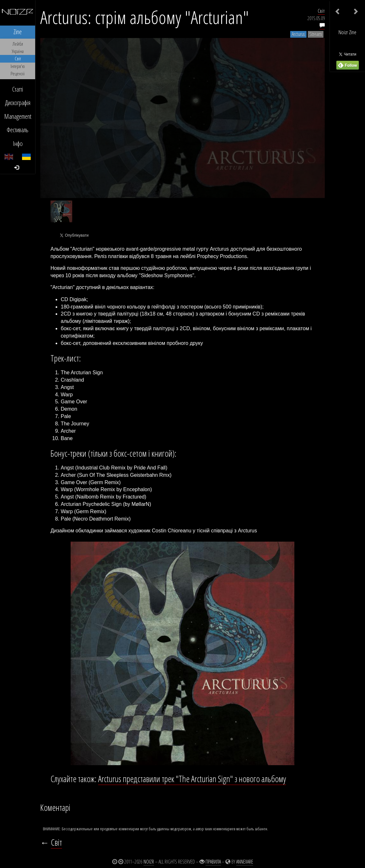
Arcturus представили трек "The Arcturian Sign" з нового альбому (192, 779)
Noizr (149, 862)
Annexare (245, 862)
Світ (321, 11)
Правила (213, 862)
